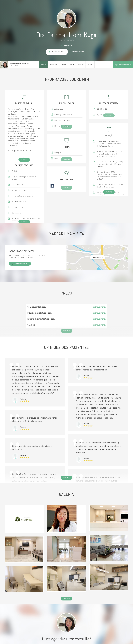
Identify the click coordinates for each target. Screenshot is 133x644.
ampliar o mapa (98, 257)
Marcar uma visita (123, 64)
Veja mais (24, 160)
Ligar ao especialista (20, 264)
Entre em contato (78, 52)
